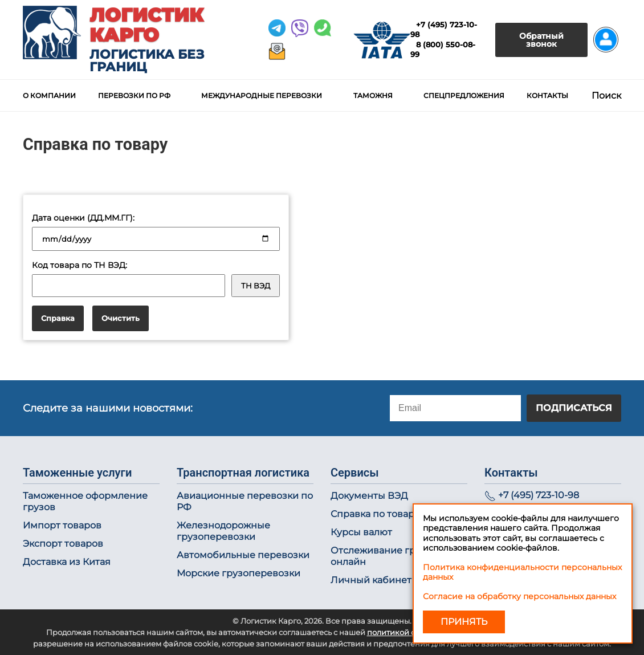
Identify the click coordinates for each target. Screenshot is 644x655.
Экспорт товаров (63, 544)
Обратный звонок (541, 40)
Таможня (373, 95)
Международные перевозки (262, 95)
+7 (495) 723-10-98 (539, 495)
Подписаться (574, 408)
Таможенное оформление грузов (85, 501)
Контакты (547, 95)
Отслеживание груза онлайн (381, 556)
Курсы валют (361, 532)
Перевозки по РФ (134, 95)
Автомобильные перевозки (243, 555)
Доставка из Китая (67, 562)
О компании (49, 95)
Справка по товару (375, 514)
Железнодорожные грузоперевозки (223, 531)
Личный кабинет (371, 580)
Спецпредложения (464, 95)
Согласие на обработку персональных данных (519, 596)
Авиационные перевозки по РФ (245, 501)
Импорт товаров (62, 525)
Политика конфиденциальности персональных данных (522, 572)
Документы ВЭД (369, 496)
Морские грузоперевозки (239, 573)
